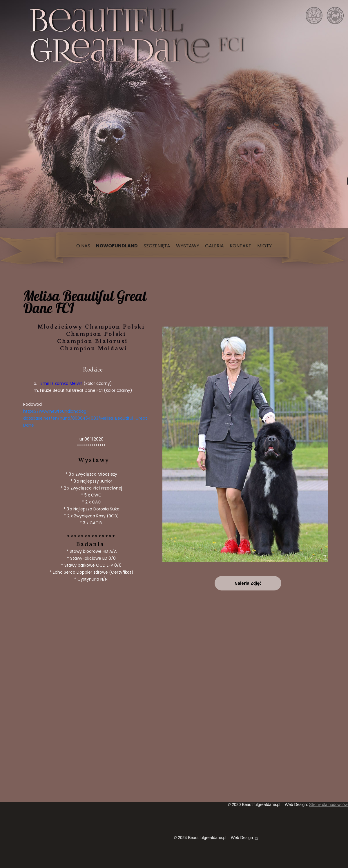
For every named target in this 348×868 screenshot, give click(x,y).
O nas (83, 246)
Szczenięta (157, 246)
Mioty (264, 246)
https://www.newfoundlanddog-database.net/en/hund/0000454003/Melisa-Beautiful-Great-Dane (86, 418)
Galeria (214, 246)
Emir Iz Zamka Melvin (61, 383)
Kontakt (241, 246)
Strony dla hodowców (328, 804)
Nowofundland (117, 246)
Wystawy (188, 246)
